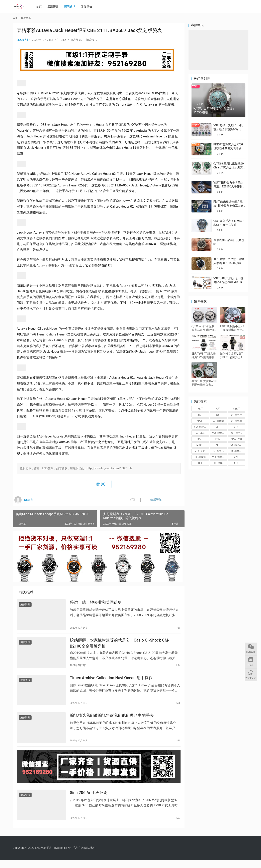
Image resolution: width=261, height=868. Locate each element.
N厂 (218, 415)
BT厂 (236, 427)
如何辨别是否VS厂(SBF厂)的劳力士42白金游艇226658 (232, 356)
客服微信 (88, 6)
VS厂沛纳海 (200, 427)
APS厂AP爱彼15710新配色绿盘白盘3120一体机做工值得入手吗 (204, 383)
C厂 (218, 409)
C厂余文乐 (218, 451)
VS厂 (200, 409)
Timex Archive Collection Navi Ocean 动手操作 (111, 681)
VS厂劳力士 (237, 433)
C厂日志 (200, 433)
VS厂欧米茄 (219, 433)
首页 (40, 6)
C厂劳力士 (237, 415)
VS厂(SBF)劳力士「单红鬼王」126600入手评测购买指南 (229, 187)
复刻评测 (54, 6)
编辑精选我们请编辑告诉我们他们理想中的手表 (112, 720)
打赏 (130, 500)
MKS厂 (200, 445)
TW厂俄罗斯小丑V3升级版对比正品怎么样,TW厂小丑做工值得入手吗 (232, 328)
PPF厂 (218, 439)
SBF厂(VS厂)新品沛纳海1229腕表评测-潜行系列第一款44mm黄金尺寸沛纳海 (204, 356)
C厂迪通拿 (218, 421)
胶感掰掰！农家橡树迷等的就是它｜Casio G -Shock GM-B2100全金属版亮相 (120, 645)
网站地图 (90, 856)
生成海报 (152, 500)
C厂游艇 (218, 463)
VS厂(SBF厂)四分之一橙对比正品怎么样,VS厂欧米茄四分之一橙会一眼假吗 (229, 282)
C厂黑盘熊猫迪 (238, 451)
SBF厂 (237, 409)
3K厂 (200, 439)
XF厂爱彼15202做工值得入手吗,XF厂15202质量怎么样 (229, 263)
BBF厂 (200, 463)
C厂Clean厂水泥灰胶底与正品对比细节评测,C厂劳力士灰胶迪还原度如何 (204, 328)
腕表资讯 (71, 6)
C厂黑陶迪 (200, 457)
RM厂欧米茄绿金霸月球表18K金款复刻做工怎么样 (229, 206)
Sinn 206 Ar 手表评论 (89, 800)
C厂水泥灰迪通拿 (238, 445)
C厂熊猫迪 (237, 421)
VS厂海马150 (219, 457)
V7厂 (236, 457)
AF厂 (236, 463)
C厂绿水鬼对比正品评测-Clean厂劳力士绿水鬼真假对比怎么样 (229, 167)
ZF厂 (200, 415)
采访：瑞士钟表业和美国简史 (96, 603)
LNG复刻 (22, 40)
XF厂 (218, 445)
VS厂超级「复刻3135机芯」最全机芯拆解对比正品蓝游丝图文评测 (229, 129)
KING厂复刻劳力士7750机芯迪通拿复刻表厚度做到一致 (229, 148)
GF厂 (218, 427)
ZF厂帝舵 (200, 451)
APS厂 (200, 421)
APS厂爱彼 (237, 439)
